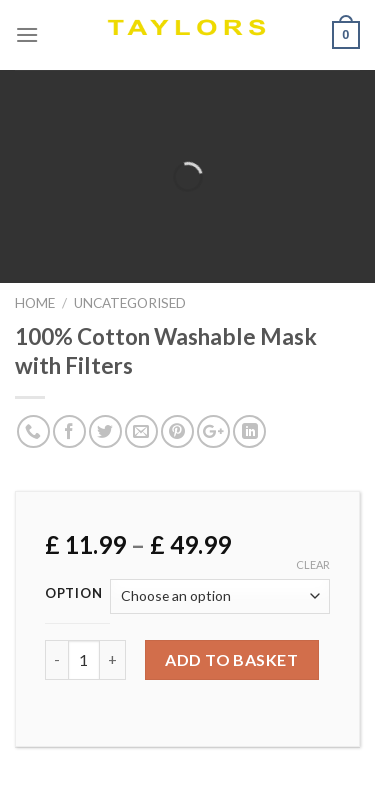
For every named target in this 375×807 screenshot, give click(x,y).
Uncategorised (130, 303)
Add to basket (231, 659)
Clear (313, 564)
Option (73, 594)
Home (35, 303)
